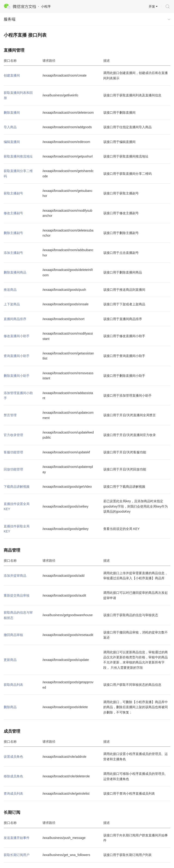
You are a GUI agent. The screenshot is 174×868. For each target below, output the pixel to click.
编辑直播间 (12, 142)
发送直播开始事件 (17, 838)
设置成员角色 (13, 757)
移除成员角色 (13, 776)
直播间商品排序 (15, 319)
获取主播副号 (13, 193)
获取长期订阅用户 (17, 855)
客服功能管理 (13, 452)
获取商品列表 (13, 685)
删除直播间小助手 (17, 376)
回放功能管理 (13, 469)
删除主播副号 (13, 233)
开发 (152, 6)
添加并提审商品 (15, 576)
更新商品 (10, 660)
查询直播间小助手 (17, 356)
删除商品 (10, 707)
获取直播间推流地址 (18, 156)
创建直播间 (12, 75)
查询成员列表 (13, 794)
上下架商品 (12, 304)
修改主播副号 (13, 213)
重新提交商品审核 (17, 595)
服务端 (10, 19)
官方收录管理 (13, 435)
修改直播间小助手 (17, 336)
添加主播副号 (13, 253)
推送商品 (10, 290)
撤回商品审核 (13, 635)
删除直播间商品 (15, 272)
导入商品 (10, 127)
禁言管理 (10, 415)
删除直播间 (12, 113)
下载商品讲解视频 (17, 487)
